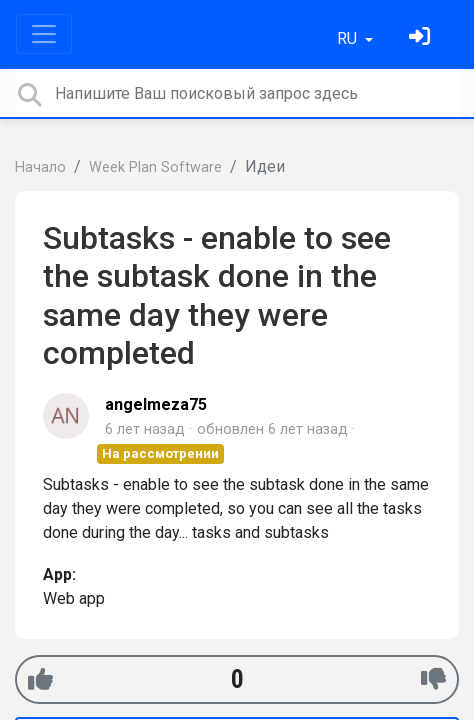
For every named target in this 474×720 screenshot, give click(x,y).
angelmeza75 (156, 404)
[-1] (433, 679)
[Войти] (422, 38)
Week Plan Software (155, 167)
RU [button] (349, 38)
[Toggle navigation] (44, 34)
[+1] (40, 679)
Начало (40, 167)
